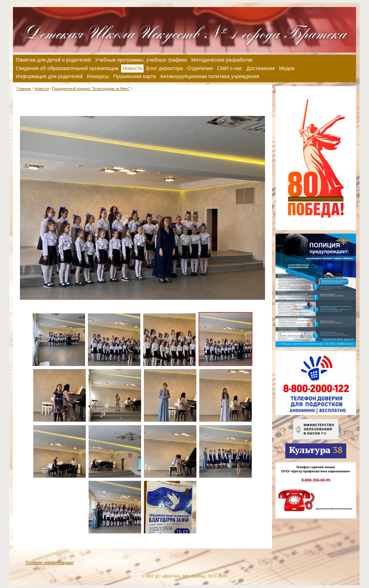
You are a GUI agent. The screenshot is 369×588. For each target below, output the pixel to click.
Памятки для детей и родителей (53, 60)
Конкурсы (98, 76)
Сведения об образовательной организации (67, 68)
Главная (24, 89)
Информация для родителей (49, 76)
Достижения (261, 68)
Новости (42, 89)
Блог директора (165, 68)
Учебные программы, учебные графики (141, 60)
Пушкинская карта (135, 76)
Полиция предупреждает (50, 563)
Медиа (287, 68)
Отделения (200, 68)
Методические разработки (222, 60)
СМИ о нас (230, 68)
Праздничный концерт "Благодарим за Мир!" (91, 89)
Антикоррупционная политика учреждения (210, 76)
